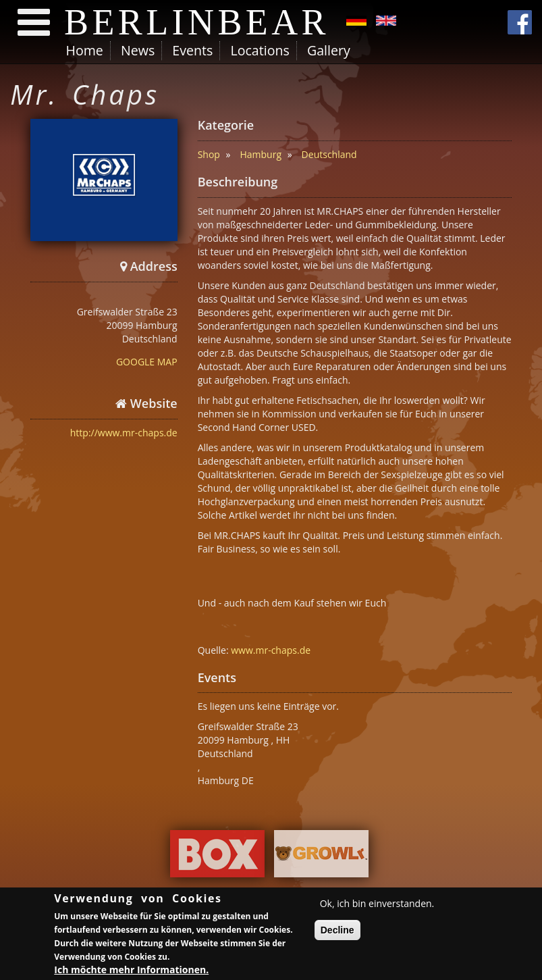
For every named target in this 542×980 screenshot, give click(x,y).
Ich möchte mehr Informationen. (131, 972)
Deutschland (329, 154)
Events (192, 50)
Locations (260, 50)
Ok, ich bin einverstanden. (377, 905)
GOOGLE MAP (147, 362)
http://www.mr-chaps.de (124, 433)
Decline (337, 932)
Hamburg (261, 154)
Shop (209, 154)
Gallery (329, 50)
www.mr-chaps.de (271, 650)
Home (85, 50)
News (138, 50)
